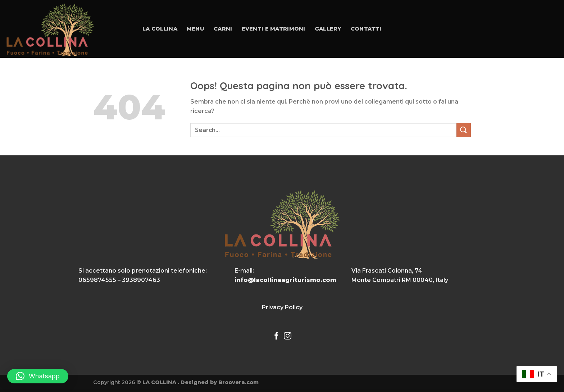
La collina (160, 29)
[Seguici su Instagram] (288, 336)
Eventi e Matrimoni (274, 29)
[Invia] (464, 130)
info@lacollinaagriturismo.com (285, 280)
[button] (38, 376)
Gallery (328, 29)
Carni (223, 29)
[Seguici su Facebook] (276, 336)
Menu (195, 29)
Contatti (366, 29)
